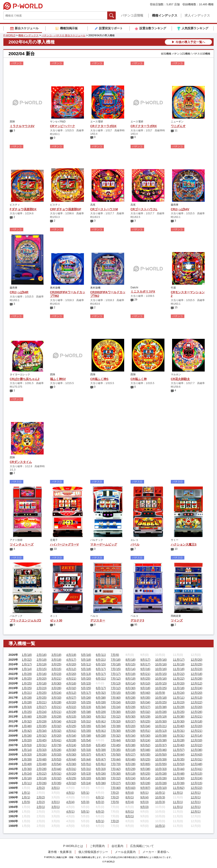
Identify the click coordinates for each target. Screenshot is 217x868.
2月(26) (42, 754)
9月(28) (145, 783)
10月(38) (161, 707)
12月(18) (196, 674)
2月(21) (42, 702)
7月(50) (116, 754)
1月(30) (27, 769)
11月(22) (179, 674)
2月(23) (42, 688)
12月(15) (196, 774)
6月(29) (101, 712)
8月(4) (130, 793)
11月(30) (179, 721)
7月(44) (116, 740)
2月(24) (42, 712)
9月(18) (145, 688)
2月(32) (42, 736)
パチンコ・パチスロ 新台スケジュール (63, 35)
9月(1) (144, 793)
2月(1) (41, 807)
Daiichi (134, 287)
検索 (116, 15)
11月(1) (178, 793)
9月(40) (145, 693)
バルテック (97, 540)
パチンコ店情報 (132, 15)
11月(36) (179, 717)
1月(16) (27, 778)
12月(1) (196, 793)
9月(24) (145, 740)
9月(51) (145, 731)
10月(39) (161, 736)
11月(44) (179, 754)
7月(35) (116, 750)
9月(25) (145, 679)
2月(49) (42, 764)
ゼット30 (56, 620)
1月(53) (27, 745)
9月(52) (145, 745)
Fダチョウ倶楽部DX (23, 209)
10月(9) (160, 693)
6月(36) (101, 783)
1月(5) (26, 802)
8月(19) (130, 674)
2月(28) (42, 769)
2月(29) (42, 717)
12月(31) (196, 759)
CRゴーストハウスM (104, 209)
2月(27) (42, 707)
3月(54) (56, 764)
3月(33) (56, 698)
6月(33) (101, 769)
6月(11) (101, 655)
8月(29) (130, 707)
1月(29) (27, 674)
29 (136, 300)
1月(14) (27, 669)
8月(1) (130, 797)
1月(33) (27, 707)
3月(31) (56, 774)
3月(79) (56, 745)
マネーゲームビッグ (104, 544)
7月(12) (116, 679)
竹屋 (173, 288)
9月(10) (145, 683)
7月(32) (116, 736)
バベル (135, 544)
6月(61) (101, 764)
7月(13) (116, 683)
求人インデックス (197, 15)
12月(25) (196, 664)
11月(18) (179, 669)
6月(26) (101, 774)
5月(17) (86, 693)
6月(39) (101, 750)
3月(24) (56, 693)
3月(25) (56, 664)
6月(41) (101, 721)
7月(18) (116, 660)
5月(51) (86, 764)
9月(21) (145, 674)
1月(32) (27, 721)
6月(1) (100, 797)
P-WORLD (23, 6)
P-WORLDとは (73, 846)
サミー (175, 540)
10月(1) (160, 793)
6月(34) (101, 707)
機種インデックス (165, 15)
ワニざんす (178, 126)
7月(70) (116, 764)
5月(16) (86, 655)
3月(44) (56, 769)
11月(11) (179, 698)
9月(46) (145, 750)
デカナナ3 (137, 620)
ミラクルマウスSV (22, 126)
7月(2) (115, 793)
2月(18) (42, 683)
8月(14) (130, 669)
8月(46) (130, 759)
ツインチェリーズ (22, 544)
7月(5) (115, 802)
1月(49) (27, 764)
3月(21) (56, 679)
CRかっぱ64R (19, 292)
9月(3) (144, 802)
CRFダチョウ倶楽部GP (66, 209)
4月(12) (71, 669)
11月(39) (179, 783)
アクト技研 (16, 540)
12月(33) (196, 740)
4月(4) (70, 802)
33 (55, 549)
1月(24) (27, 774)
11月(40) (179, 726)
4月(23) (71, 721)
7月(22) (116, 717)
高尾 (93, 205)
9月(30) (145, 736)
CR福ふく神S (99, 379)
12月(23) (196, 669)
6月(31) (101, 717)
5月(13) (86, 674)
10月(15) (161, 674)
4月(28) (71, 740)
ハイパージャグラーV (64, 544)
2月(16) (42, 655)
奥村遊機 (55, 288)
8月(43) (130, 788)
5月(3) (85, 802)
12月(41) (196, 769)
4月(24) (71, 745)
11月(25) (179, 712)
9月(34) (145, 702)
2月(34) (42, 731)
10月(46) (161, 750)
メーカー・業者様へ (156, 852)
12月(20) (196, 660)
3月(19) (56, 655)
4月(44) (71, 759)
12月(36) (196, 750)
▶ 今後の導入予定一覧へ (188, 42)
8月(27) (130, 754)
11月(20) (179, 683)
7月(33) (116, 721)
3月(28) (56, 702)
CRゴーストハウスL (144, 209)
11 (176, 130)
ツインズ (177, 620)
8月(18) (130, 660)
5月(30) (86, 717)
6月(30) (101, 778)
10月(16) (161, 660)
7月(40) (116, 698)
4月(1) (70, 793)
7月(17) (116, 674)
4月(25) (71, 726)
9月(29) (145, 717)
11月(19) (179, 664)
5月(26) (86, 698)
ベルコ (94, 616)
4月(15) (71, 717)
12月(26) (196, 679)
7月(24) (116, 702)
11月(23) (179, 702)
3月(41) (56, 740)
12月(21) (196, 717)
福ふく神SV (58, 379)
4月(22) (71, 707)
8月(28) (130, 693)
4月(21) (71, 679)
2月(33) (42, 750)
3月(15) (56, 669)
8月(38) (130, 745)
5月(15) (86, 683)
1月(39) (27, 759)
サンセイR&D (58, 122)
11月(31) (179, 731)
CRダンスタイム (21, 462)
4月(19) (71, 655)
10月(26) (161, 778)
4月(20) (71, 664)
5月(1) (85, 793)
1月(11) (27, 783)
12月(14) (196, 736)
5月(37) (86, 754)
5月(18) (86, 660)
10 (176, 549)
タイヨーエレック (20, 374)
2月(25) (42, 693)
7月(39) (116, 726)
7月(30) (116, 712)
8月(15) (130, 664)
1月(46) (27, 717)
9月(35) (145, 698)
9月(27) (145, 707)
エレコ (134, 540)
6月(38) (101, 698)
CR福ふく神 (139, 379)
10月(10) (161, 788)
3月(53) (56, 759)
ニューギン (177, 122)
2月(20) (42, 679)
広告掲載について (142, 846)
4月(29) (71, 712)
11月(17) (179, 660)
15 (176, 307)
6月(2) (100, 802)
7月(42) (116, 769)
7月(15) (116, 669)
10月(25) (161, 688)
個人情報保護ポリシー (93, 852)
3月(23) (56, 674)
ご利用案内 (97, 846)
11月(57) (179, 750)
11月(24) (179, 693)
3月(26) (56, 688)
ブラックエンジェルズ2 (25, 620)
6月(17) (101, 669)
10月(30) (161, 721)
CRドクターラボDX (103, 126)
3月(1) (56, 788)
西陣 (12, 122)
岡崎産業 (176, 616)
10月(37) (161, 745)
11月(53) (179, 764)
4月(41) (71, 731)
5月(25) (86, 688)
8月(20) (130, 702)
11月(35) (179, 759)
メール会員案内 (125, 852)
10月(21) (161, 726)
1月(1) (26, 793)
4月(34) (71, 736)
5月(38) (86, 712)
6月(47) (101, 754)
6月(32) (101, 693)
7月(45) (116, 745)
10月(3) (160, 797)
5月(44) (86, 759)
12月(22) (196, 702)
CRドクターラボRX (144, 126)
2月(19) (42, 660)
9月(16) (145, 669)
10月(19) (161, 717)
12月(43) (196, 754)
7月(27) (116, 783)
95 (136, 625)
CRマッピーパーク (63, 126)
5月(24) (86, 783)
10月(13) (161, 731)
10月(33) (161, 769)
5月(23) (86, 707)
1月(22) (27, 660)
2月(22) (42, 774)
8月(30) (130, 688)
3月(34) (56, 721)
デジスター (98, 620)
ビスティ (15, 205)
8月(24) (130, 778)
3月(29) (56, 717)
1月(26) (27, 736)
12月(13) (196, 698)
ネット (54, 616)
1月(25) (27, 679)
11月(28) (179, 740)
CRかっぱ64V (180, 209)
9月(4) (144, 797)
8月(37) (130, 721)
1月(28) (27, 698)
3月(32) (56, 726)
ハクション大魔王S (184, 544)
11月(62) (179, 788)
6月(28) (101, 702)
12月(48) (196, 764)
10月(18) (161, 698)
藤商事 (175, 205)
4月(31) (71, 769)
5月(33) (86, 750)
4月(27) (71, 698)
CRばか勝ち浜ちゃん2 (25, 379)
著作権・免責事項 (60, 852)
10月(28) (161, 712)
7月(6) (115, 655)
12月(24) (196, 688)
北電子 (54, 540)
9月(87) (145, 788)
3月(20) (56, 736)
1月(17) (27, 664)
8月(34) (130, 736)
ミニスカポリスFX (143, 292)
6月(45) (101, 745)
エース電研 (97, 122)
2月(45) (42, 740)
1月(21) (27, 693)
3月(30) (56, 683)
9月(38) (145, 769)
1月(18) (27, 655)
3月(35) (56, 783)
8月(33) (130, 740)
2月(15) (42, 669)
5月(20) (86, 679)
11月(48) (179, 774)
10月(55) (161, 764)
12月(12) (196, 683)
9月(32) (145, 712)
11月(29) (179, 707)
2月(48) (42, 759)
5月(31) (86, 721)
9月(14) (145, 778)
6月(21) (101, 660)
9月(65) (145, 764)
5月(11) (86, 664)
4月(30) (71, 750)
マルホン (176, 374)
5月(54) (86, 740)
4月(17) (71, 660)
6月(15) (101, 664)
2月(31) (42, 745)
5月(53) (86, 745)
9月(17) (145, 660)
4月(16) (71, 683)
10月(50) (161, 754)
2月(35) (42, 726)
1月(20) (27, 740)
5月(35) (86, 726)
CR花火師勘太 (180, 379)
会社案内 (117, 846)
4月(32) (71, 688)
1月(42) (27, 731)
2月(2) (41, 788)
